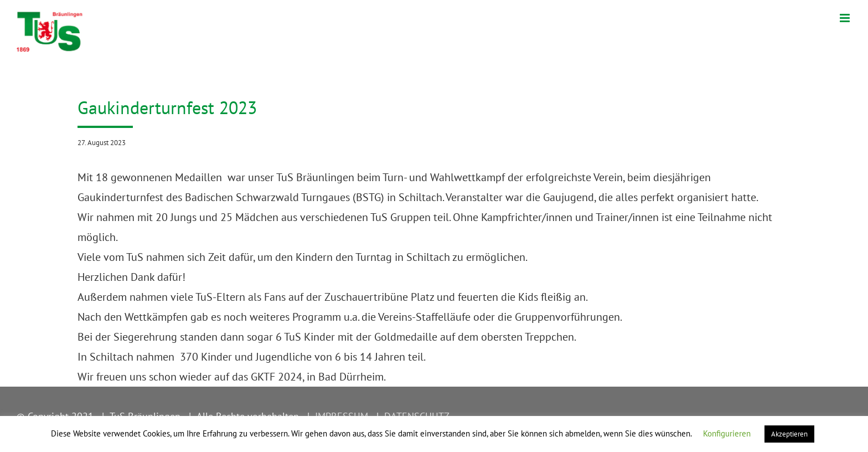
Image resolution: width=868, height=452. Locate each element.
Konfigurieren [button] (727, 433)
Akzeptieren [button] (789, 434)
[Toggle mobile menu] (846, 18)
